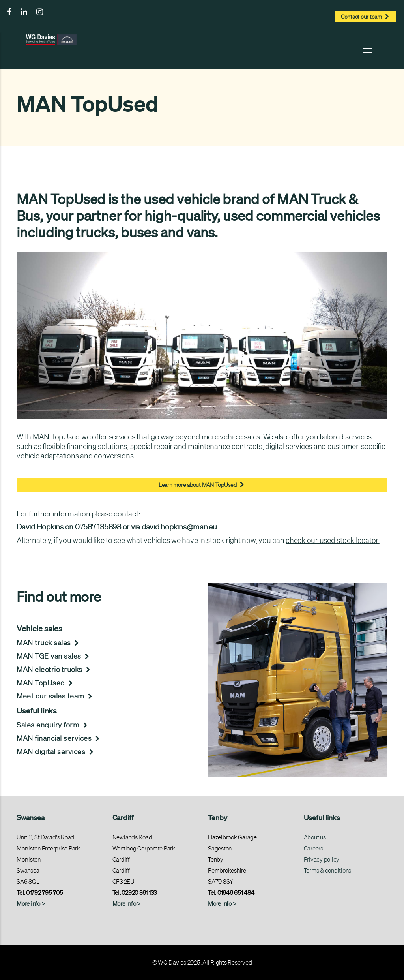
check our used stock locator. (333, 540)
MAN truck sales (49, 642)
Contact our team (366, 16)
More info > (126, 904)
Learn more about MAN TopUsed (202, 484)
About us (315, 837)
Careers (313, 849)
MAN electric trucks (54, 669)
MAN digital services (56, 751)
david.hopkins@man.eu (179, 527)
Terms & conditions (328, 871)
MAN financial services (59, 738)
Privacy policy (322, 860)
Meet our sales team (55, 696)
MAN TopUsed (46, 683)
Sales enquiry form (53, 725)
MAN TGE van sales (54, 656)
